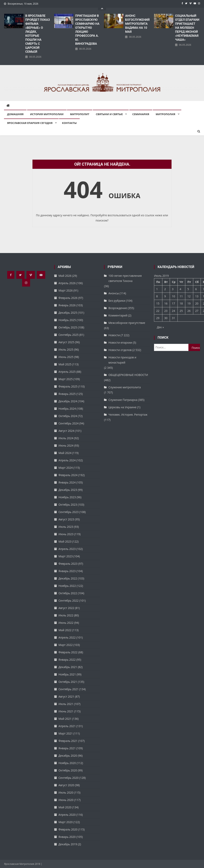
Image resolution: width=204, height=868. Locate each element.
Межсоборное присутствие (127, 323)
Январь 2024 (67, 482)
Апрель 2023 (67, 549)
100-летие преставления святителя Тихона (125, 278)
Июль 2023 (66, 527)
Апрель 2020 (67, 815)
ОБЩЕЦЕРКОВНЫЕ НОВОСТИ (128, 375)
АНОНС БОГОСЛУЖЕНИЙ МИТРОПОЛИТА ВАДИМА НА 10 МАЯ (137, 24)
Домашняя (15, 114)
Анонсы (114, 293)
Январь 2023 (67, 571)
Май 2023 (65, 541)
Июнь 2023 (66, 534)
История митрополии (47, 114)
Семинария (141, 114)
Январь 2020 (67, 837)
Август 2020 (66, 785)
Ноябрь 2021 (67, 674)
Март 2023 (66, 556)
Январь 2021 (67, 748)
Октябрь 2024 (68, 416)
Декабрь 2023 (68, 490)
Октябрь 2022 (68, 593)
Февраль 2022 (68, 652)
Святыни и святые (109, 114)
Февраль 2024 (68, 475)
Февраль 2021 (68, 741)
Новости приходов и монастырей (122, 360)
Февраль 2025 (68, 386)
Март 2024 (66, 468)
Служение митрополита (125, 387)
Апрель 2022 (67, 637)
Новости (114, 335)
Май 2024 (65, 453)
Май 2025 (65, 364)
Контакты (69, 123)
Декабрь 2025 (68, 313)
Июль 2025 (66, 349)
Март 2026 (66, 290)
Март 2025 (66, 379)
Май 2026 (65, 276)
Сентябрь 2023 (69, 512)
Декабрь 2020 (68, 756)
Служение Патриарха (123, 400)
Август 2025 (66, 342)
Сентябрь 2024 (69, 423)
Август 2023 (66, 519)
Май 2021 (65, 719)
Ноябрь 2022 (67, 586)
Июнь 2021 (66, 711)
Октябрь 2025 (68, 327)
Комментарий (118, 315)
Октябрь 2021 (68, 682)
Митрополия (166, 114)
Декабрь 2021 (68, 667)
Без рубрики (117, 301)
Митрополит (80, 114)
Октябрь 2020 (68, 770)
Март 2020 (66, 822)
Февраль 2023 (68, 564)
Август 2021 (66, 696)
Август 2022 (66, 608)
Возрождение (118, 308)
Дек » (160, 327)
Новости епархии (120, 343)
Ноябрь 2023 (67, 497)
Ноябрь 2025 (67, 320)
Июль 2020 (66, 792)
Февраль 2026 (68, 298)
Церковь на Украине (122, 407)
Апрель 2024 (67, 460)
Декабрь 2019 (68, 844)
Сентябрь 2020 (69, 778)
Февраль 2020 (68, 829)
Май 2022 (65, 630)
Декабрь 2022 (68, 578)
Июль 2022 (66, 615)
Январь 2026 (67, 305)
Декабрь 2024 (68, 401)
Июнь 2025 (66, 357)
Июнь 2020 (66, 800)
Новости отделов (120, 350)
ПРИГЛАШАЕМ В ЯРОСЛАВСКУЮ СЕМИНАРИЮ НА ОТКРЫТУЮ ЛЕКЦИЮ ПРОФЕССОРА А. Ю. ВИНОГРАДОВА (87, 30)
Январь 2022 (67, 660)
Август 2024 (66, 431)
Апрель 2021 (67, 726)
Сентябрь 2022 (69, 601)
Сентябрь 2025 (69, 335)
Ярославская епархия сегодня (30, 123)
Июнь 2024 (66, 445)
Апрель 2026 (67, 283)
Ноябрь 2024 (67, 409)
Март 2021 (66, 733)
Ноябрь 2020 (67, 763)
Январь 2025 (67, 394)
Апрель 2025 (67, 372)
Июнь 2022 (66, 623)
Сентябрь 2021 (69, 689)
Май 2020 (65, 807)
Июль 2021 (66, 704)
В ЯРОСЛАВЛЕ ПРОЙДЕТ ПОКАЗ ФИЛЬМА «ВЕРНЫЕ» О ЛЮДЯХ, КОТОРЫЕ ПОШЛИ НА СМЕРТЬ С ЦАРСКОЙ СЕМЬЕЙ (38, 34)
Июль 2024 (66, 438)
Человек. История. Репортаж (128, 415)
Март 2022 (66, 645)
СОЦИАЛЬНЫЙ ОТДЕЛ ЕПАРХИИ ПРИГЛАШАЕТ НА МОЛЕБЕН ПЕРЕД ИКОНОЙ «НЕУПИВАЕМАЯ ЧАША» (187, 28)
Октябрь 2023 (68, 505)
